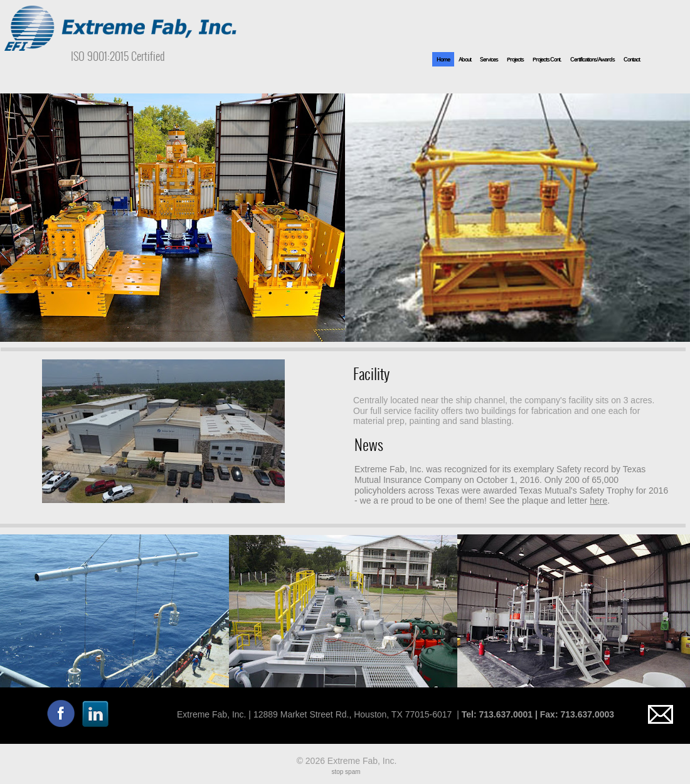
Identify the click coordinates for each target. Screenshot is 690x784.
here (598, 501)
